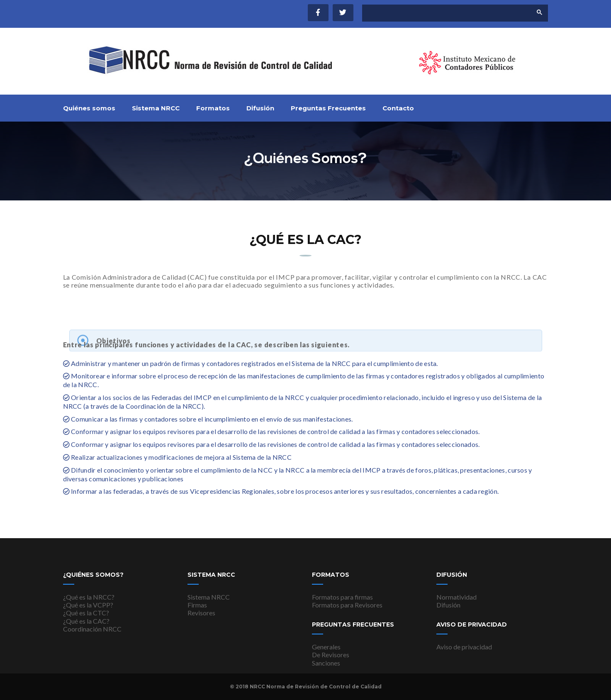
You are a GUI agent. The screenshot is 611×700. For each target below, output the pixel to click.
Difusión (260, 108)
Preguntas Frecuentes (328, 108)
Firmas (197, 605)
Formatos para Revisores (347, 605)
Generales (326, 647)
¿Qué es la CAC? (86, 621)
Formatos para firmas (342, 597)
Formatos (213, 108)
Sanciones (326, 663)
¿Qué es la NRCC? (89, 597)
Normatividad (456, 597)
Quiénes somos (89, 108)
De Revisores (331, 655)
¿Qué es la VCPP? (88, 605)
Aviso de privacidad (464, 647)
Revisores (201, 613)
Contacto (398, 108)
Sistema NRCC (156, 108)
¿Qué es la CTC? (86, 613)
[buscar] (440, 13)
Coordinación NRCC (92, 629)
